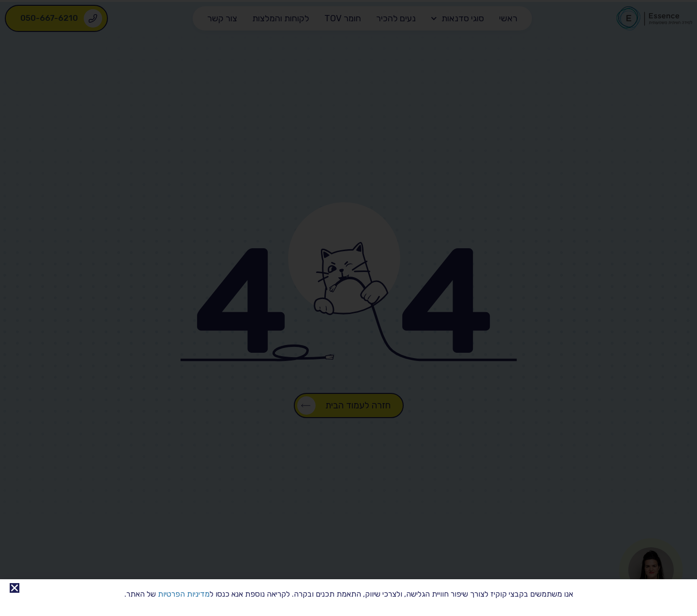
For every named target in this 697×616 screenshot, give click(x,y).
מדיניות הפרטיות (184, 594)
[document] (348, 308)
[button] (15, 588)
